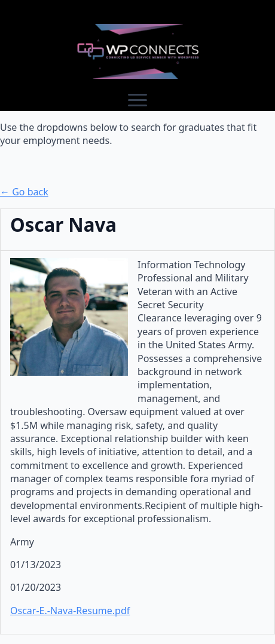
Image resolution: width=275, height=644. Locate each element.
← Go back (24, 192)
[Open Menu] (137, 100)
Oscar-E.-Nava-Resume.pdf (70, 611)
